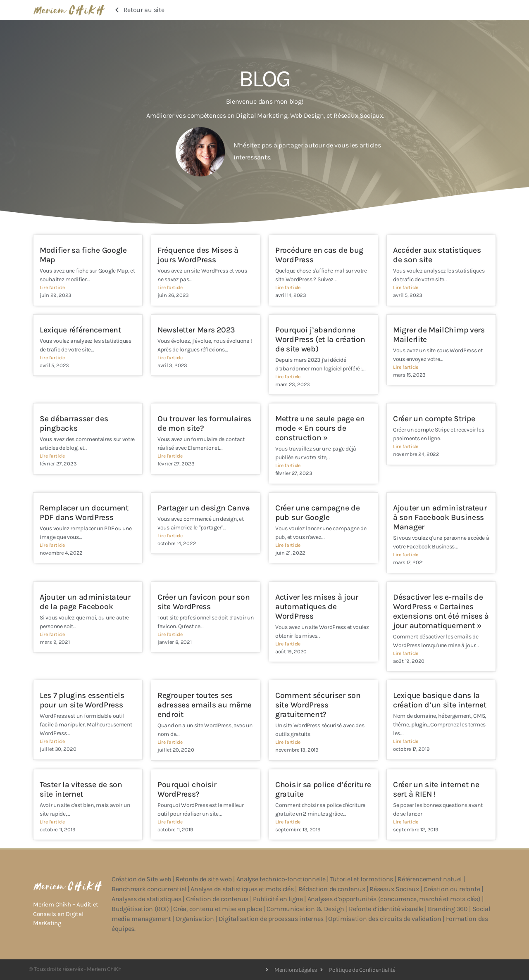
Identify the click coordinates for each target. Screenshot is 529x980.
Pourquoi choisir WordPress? (187, 789)
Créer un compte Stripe (434, 419)
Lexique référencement (80, 330)
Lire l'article (52, 287)
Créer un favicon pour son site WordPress (204, 602)
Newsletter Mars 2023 (196, 330)
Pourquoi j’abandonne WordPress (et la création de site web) (320, 339)
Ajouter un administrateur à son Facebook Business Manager (440, 517)
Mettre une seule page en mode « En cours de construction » (320, 428)
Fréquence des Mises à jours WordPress (198, 255)
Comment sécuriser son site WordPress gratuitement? (318, 705)
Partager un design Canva (204, 508)
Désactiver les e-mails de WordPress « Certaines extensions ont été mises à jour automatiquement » (441, 611)
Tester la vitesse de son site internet (81, 789)
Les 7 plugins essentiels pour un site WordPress (82, 700)
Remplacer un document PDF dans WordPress (84, 513)
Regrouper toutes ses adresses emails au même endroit (205, 705)
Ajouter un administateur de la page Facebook (85, 602)
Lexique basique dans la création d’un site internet (440, 700)
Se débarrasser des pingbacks (74, 423)
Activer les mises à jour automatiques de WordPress (317, 606)
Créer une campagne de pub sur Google (318, 513)
